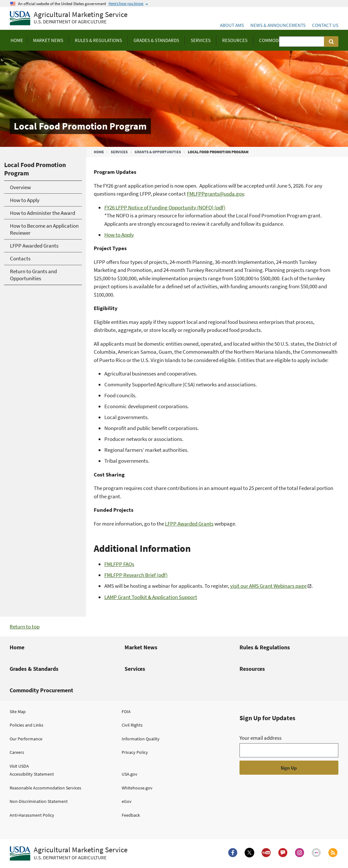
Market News (141, 647)
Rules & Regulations (265, 647)
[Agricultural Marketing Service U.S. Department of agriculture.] (69, 854)
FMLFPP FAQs (119, 564)
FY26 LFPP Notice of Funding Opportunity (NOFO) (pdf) (165, 207)
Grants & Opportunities (158, 152)
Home (99, 152)
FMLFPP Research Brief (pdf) (136, 575)
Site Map (18, 712)
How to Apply (119, 235)
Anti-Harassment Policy (32, 815)
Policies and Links (26, 725)
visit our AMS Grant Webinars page (268, 586)
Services (119, 152)
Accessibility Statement (32, 774)
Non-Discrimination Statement (39, 801)
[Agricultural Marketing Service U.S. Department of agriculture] (69, 18)
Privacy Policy (135, 752)
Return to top (25, 627)
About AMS (232, 25)
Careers (17, 752)
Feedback (131, 815)
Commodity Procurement (41, 690)
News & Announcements (278, 25)
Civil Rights (132, 725)
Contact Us (325, 25)
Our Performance (26, 739)
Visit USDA (19, 766)
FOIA (126, 712)
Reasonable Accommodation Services (45, 788)
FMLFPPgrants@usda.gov (215, 194)
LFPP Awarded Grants (189, 524)
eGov (127, 801)
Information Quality (141, 739)
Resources (252, 669)
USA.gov (130, 774)
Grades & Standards (34, 669)
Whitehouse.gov (137, 788)
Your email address (261, 738)
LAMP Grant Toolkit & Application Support (151, 597)
